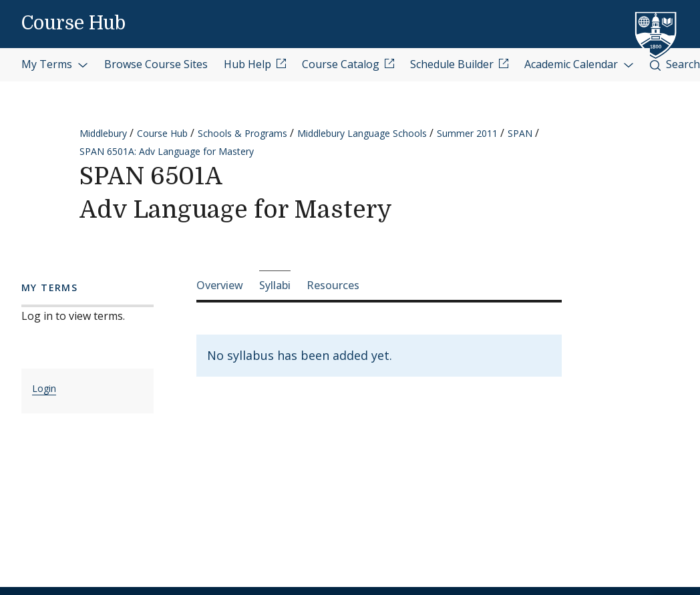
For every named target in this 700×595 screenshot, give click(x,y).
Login (44, 388)
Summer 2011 (467, 133)
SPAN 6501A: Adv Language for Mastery (167, 151)
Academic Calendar (579, 64)
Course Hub (73, 23)
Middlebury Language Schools (362, 133)
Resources (333, 285)
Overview (220, 285)
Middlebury (103, 133)
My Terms (55, 64)
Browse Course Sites (156, 64)
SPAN (520, 133)
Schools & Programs (242, 133)
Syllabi (275, 285)
